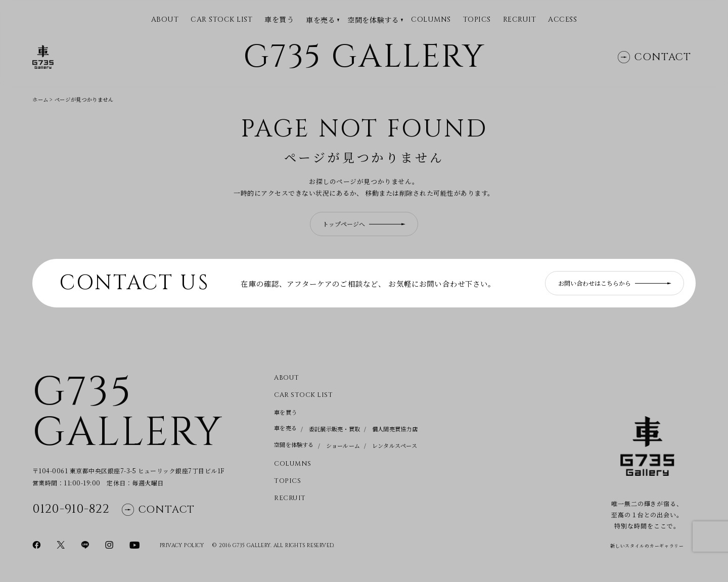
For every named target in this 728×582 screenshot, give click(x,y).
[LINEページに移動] (85, 544)
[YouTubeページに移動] (134, 544)
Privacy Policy (182, 546)
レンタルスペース (395, 445)
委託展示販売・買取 (334, 429)
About (287, 378)
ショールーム (343, 445)
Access (562, 20)
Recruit (520, 20)
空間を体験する (373, 20)
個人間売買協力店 (395, 429)
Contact (654, 57)
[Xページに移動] (61, 544)
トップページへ (364, 224)
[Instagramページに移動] (109, 544)
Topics (477, 20)
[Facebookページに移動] (36, 544)
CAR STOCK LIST (221, 20)
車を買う (279, 19)
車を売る (321, 20)
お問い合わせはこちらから (615, 283)
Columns (431, 20)
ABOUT (165, 20)
